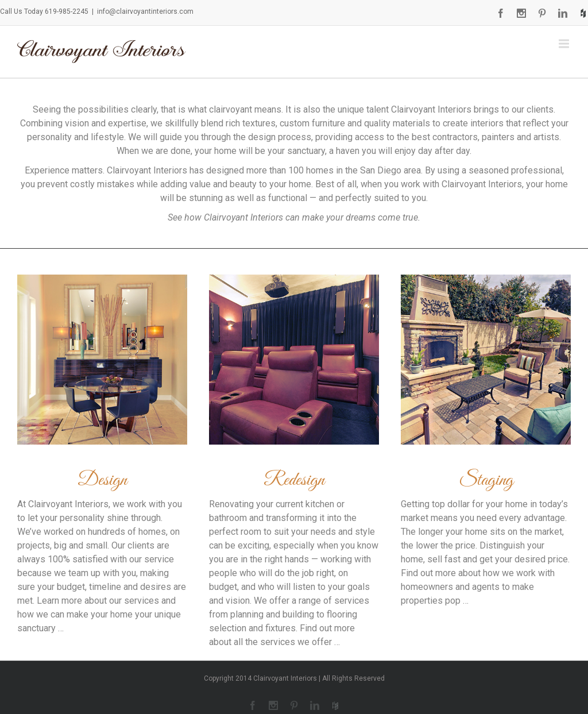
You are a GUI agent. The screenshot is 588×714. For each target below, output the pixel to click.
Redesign (294, 480)
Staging (486, 480)
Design (102, 480)
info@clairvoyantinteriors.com (145, 11)
